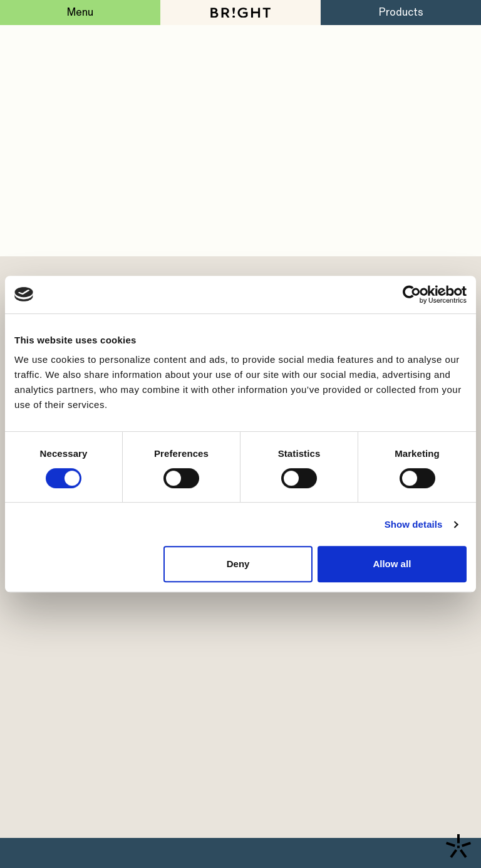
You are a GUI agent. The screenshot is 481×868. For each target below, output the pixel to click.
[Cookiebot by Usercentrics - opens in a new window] (412, 295)
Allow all (392, 564)
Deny (238, 564)
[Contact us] (458, 846)
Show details (414, 524)
